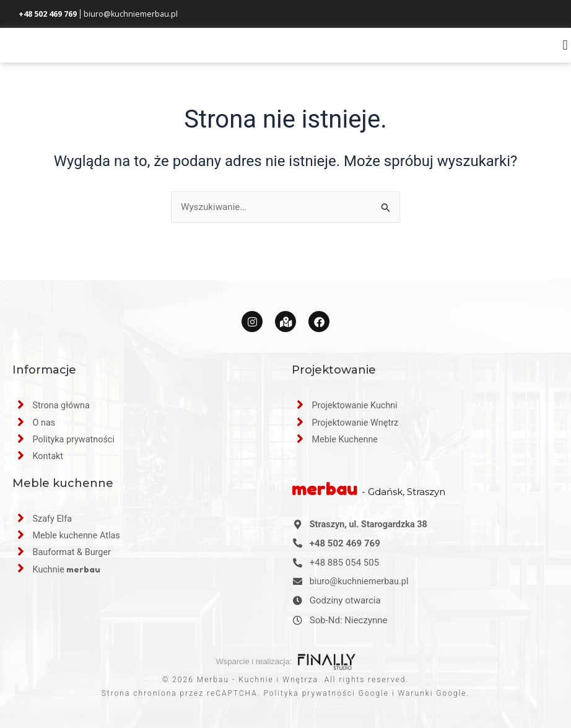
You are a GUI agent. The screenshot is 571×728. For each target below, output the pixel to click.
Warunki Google (433, 693)
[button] (565, 52)
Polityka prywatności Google (326, 693)
